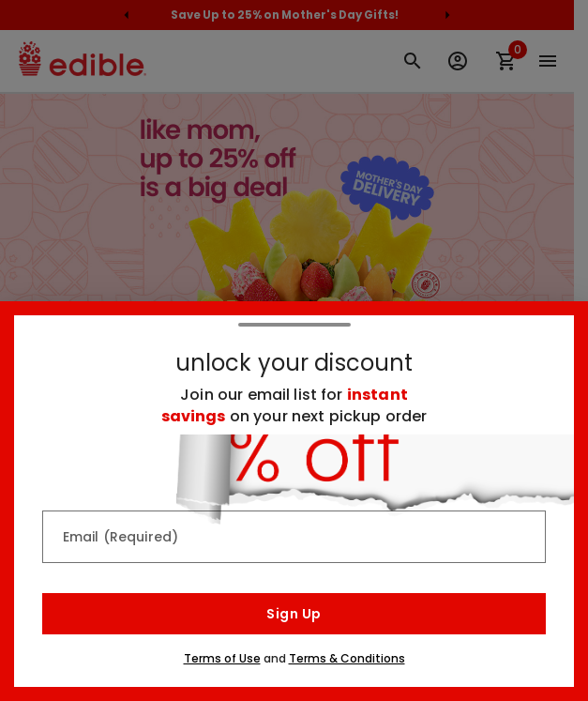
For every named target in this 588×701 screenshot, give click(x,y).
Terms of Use (222, 658)
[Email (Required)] (294, 537)
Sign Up (294, 614)
